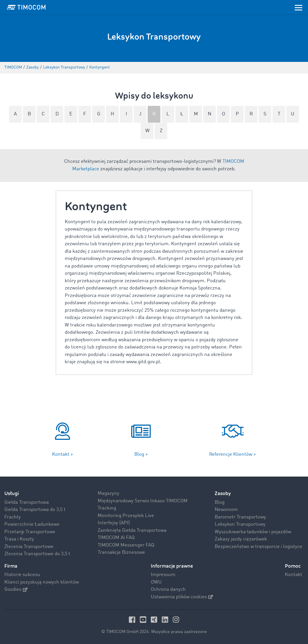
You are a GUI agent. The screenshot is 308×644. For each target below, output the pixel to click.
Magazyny (108, 493)
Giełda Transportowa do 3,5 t (35, 510)
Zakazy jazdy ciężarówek (241, 539)
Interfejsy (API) (114, 523)
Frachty (13, 517)
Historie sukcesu (22, 575)
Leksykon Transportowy (240, 524)
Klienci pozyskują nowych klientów (42, 582)
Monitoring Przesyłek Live (126, 516)
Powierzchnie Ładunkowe (32, 524)
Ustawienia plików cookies (182, 597)
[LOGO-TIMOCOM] (26, 7)
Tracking (107, 508)
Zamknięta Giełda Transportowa (132, 530)
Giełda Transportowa (27, 502)
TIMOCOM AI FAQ (116, 538)
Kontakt (294, 575)
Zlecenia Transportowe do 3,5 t (37, 554)
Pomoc (293, 566)
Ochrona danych (168, 589)
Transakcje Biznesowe (121, 552)
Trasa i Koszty (19, 539)
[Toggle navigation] (298, 7)
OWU (156, 582)
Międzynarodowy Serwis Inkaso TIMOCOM (143, 501)
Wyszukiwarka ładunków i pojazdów (253, 532)
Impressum (163, 575)
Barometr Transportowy (240, 517)
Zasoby (223, 493)
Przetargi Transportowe (30, 532)
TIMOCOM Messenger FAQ (126, 545)
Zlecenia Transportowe (29, 547)
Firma (11, 566)
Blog (220, 502)
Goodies (16, 589)
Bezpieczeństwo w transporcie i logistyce (258, 547)
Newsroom (226, 510)
